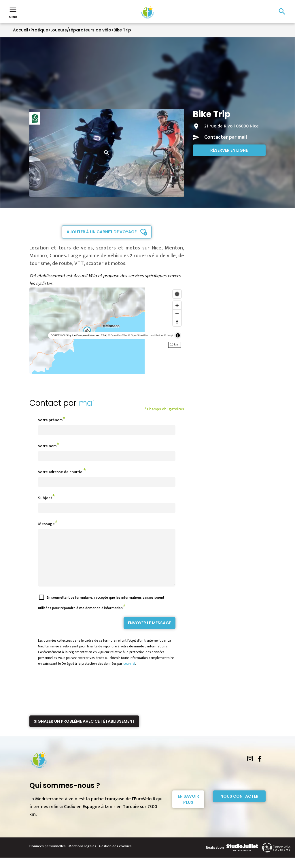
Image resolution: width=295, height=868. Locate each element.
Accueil (21, 30)
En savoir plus (188, 810)
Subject (45, 498)
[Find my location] (177, 294)
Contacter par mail (226, 137)
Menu (13, 12)
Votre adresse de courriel (61, 472)
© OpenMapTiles (118, 335)
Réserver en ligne (229, 150)
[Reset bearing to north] (177, 322)
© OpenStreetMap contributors (146, 335)
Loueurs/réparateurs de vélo (81, 30)
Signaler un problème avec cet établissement (84, 732)
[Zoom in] (177, 305)
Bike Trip (122, 30)
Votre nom (47, 446)
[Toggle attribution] (178, 335)
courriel (129, 674)
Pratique (39, 30)
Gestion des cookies (115, 856)
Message (46, 524)
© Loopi (169, 335)
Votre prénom (50, 420)
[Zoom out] (177, 314)
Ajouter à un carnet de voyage (102, 232)
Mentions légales (82, 856)
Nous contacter (239, 807)
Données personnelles (48, 856)
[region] (107, 331)
